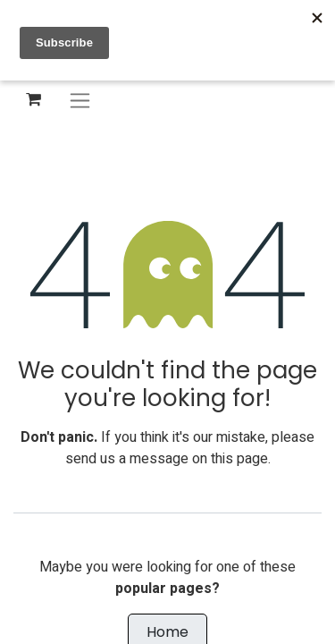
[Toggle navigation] (80, 100)
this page (239, 459)
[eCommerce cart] (33, 99)
